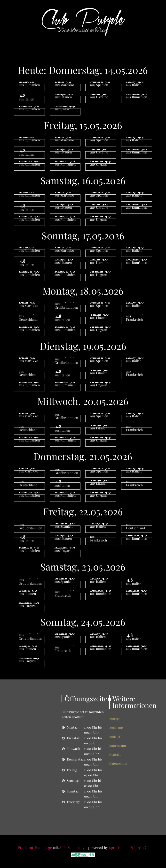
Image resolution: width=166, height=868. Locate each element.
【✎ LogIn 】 (137, 847)
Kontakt (115, 754)
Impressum (118, 745)
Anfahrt (115, 736)
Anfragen (116, 719)
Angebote (116, 727)
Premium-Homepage (35, 847)
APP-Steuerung (72, 847)
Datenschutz (118, 763)
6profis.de (117, 847)
